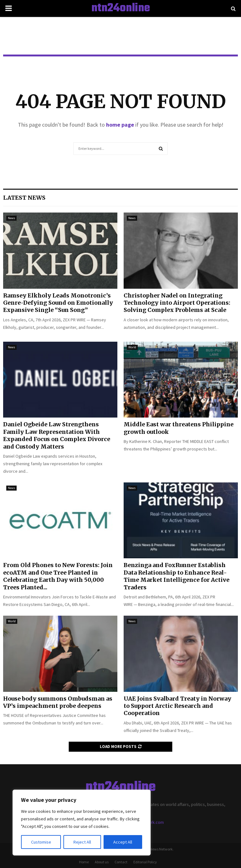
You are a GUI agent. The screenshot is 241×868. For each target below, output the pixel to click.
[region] (82, 823)
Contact (121, 862)
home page (120, 125)
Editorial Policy (145, 862)
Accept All (123, 842)
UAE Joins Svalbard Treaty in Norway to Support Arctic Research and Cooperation (177, 706)
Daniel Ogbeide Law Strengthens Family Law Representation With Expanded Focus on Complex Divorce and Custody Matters (57, 435)
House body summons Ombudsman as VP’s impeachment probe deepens (58, 702)
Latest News (24, 198)
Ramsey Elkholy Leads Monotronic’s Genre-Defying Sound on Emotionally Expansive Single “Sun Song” (58, 303)
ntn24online (121, 8)
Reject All (82, 842)
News (11, 218)
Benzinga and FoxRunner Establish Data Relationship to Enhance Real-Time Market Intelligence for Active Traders (177, 576)
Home (84, 862)
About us (102, 862)
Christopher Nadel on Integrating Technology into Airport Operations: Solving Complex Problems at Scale (177, 303)
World (132, 347)
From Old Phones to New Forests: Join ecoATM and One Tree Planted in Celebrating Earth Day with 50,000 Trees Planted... (58, 576)
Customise (41, 842)
